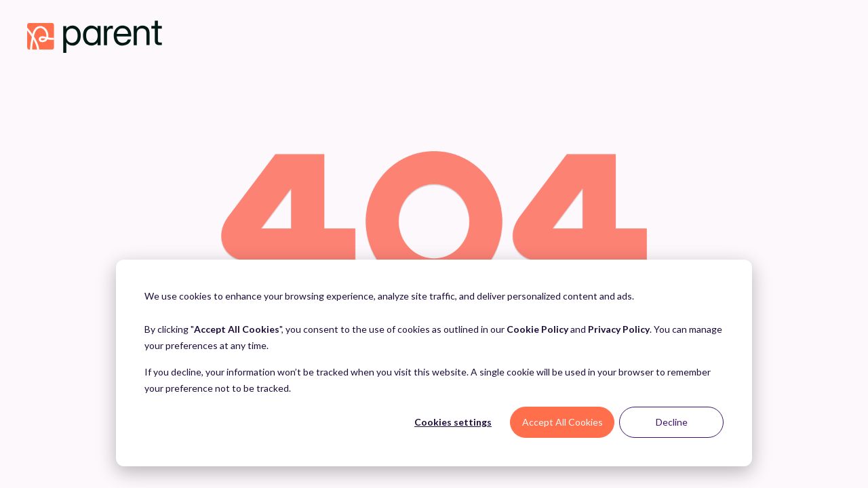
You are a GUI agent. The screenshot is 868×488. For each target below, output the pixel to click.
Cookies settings (453, 422)
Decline (672, 422)
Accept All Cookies (563, 422)
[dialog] (434, 363)
